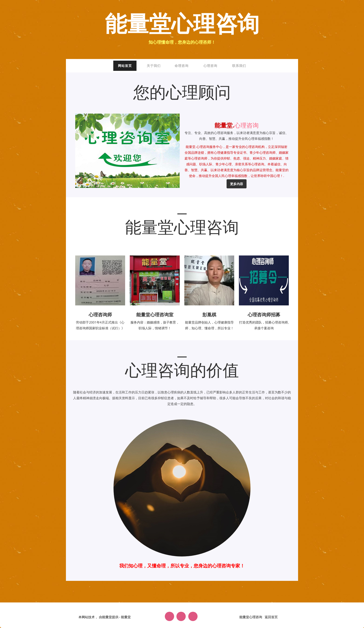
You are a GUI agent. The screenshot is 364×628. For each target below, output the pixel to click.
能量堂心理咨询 (182, 25)
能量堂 (126, 617)
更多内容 (237, 184)
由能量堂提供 (109, 617)
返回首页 (271, 617)
